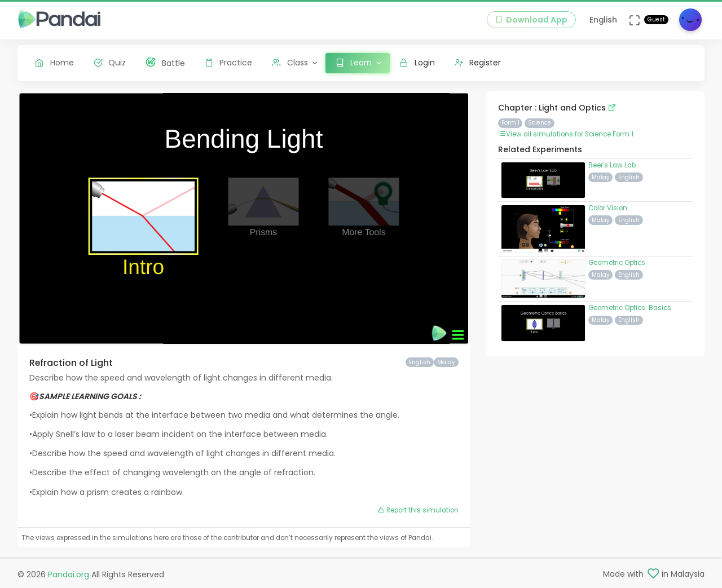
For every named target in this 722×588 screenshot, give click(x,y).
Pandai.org (69, 574)
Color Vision (608, 208)
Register (478, 63)
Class (290, 63)
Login (417, 63)
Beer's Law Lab (612, 165)
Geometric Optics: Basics (630, 308)
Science (540, 123)
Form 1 (510, 123)
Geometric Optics (617, 263)
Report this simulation (418, 510)
